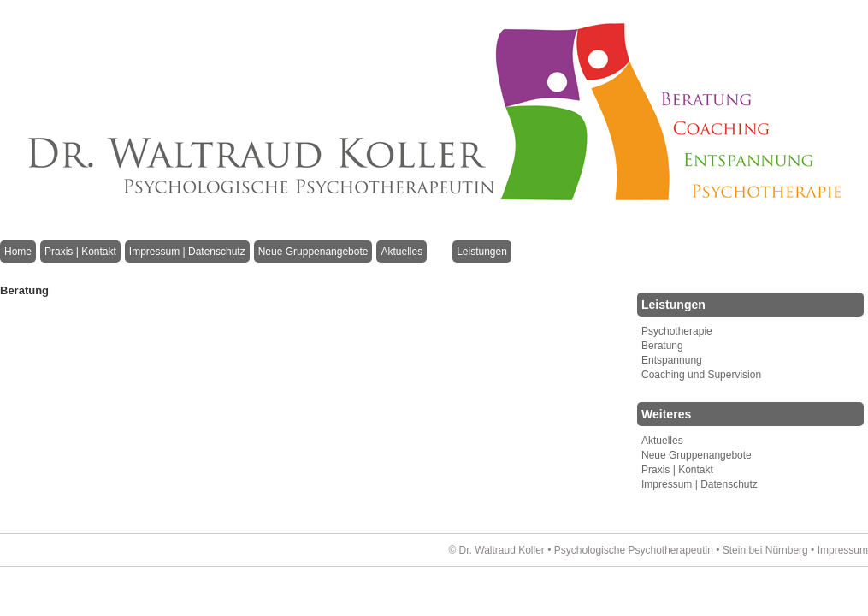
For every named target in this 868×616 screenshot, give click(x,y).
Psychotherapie (677, 331)
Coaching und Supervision (701, 375)
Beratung (662, 346)
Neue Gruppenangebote (313, 252)
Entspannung (672, 360)
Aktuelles (402, 252)
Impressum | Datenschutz (187, 252)
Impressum (843, 550)
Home (18, 252)
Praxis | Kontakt (80, 252)
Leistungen (482, 252)
